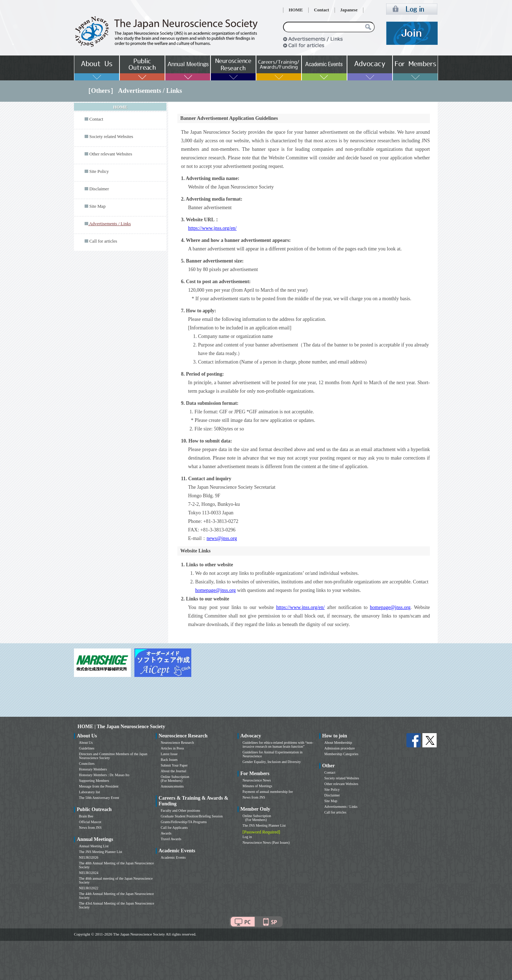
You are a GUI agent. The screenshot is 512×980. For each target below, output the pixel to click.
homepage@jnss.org (215, 590)
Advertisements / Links (341, 807)
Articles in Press (172, 748)
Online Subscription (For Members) (175, 779)
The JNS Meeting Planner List (101, 852)
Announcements (172, 786)
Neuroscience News (257, 780)
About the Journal (174, 771)
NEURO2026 (89, 857)
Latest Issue (169, 754)
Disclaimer (99, 189)
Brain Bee (86, 816)
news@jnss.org (222, 538)
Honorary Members (93, 769)
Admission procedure (340, 748)
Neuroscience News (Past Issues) (266, 843)
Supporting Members (94, 781)
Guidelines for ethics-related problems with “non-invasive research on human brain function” (278, 745)
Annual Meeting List (94, 846)
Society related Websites (111, 137)
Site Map (97, 206)
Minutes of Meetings (257, 786)
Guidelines (87, 748)
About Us (86, 743)
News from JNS (90, 828)
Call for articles (103, 241)
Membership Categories (341, 754)
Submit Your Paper (174, 765)
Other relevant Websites (111, 154)
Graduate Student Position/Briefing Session (192, 816)
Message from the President (99, 786)
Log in (247, 837)
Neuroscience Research (177, 743)
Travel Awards (171, 839)
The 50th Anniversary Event (99, 798)
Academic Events (173, 857)
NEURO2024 (89, 873)
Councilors (87, 764)
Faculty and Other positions (180, 811)
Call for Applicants (174, 828)
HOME (296, 10)
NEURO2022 (89, 888)
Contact (322, 10)
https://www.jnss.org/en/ (212, 228)
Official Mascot (90, 822)
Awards (166, 833)
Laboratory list (89, 792)
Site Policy (99, 171)
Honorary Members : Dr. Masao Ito (104, 775)
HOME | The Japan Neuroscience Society (121, 727)
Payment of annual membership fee (268, 792)
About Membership (338, 743)
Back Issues (169, 760)
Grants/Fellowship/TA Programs (184, 822)
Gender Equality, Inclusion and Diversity (272, 762)
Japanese (349, 10)
